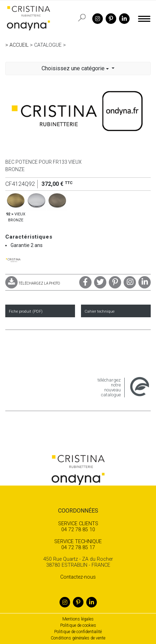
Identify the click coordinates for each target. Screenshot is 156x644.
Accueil (19, 45)
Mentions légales (78, 619)
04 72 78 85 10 (78, 527)
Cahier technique (99, 311)
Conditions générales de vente (78, 638)
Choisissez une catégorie (76, 68)
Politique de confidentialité (78, 632)
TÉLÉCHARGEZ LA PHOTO (33, 283)
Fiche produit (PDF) (26, 311)
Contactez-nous (78, 577)
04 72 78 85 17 (78, 545)
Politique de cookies (78, 625)
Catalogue (48, 45)
